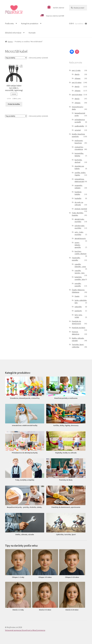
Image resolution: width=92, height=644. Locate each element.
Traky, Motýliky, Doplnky (78, 214)
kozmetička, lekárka (79, 155)
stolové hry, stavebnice (79, 148)
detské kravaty (80, 238)
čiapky (77, 296)
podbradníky (79, 126)
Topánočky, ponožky (76, 259)
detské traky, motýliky (79, 220)
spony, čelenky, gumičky (78, 245)
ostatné (78, 130)
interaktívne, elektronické (79, 180)
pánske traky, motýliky (80, 227)
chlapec (78, 78)
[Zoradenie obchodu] (16, 58)
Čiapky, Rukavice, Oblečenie (78, 291)
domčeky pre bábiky (79, 167)
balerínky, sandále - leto (80, 278)
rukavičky (78, 307)
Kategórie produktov (30, 23)
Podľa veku (9, 23)
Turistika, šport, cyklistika (78, 346)
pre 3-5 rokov (77, 82)
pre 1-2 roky (76, 70)
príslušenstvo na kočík (80, 121)
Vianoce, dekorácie (76, 333)
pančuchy (78, 311)
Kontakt (32, 33)
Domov (10, 42)
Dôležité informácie (13, 33)
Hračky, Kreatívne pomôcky (78, 135)
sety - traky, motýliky (79, 233)
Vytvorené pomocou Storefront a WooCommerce (25, 630)
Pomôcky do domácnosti (76, 322)
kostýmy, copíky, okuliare (80, 253)
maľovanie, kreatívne (79, 142)
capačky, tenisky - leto (80, 272)
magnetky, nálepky (79, 187)
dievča (77, 74)
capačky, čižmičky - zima (80, 265)
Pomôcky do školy (79, 328)
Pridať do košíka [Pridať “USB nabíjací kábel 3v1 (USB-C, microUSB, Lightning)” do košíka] (14, 104)
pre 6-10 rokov (77, 95)
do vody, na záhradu (79, 203)
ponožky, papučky (78, 285)
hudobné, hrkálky (78, 193)
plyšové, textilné (81, 209)
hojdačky (78, 198)
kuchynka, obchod (78, 161)
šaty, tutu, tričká (79, 316)
